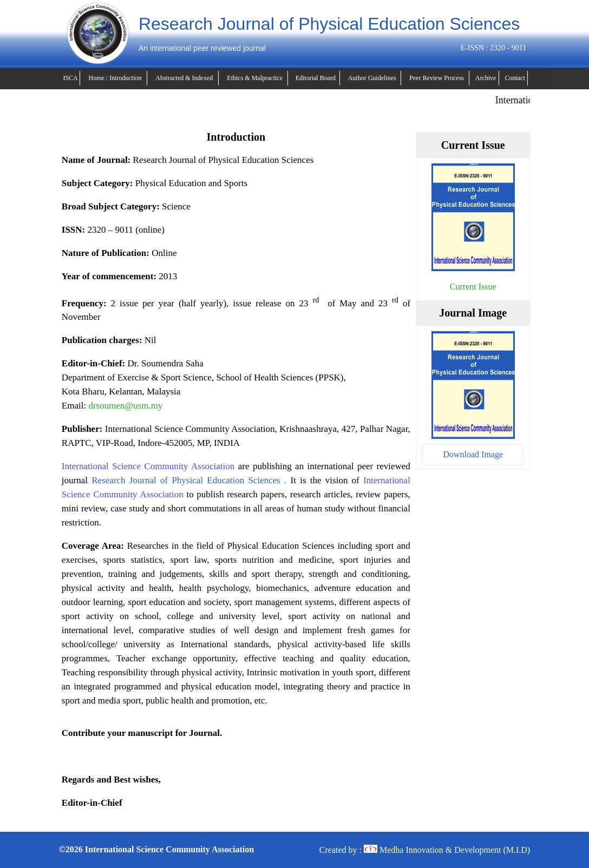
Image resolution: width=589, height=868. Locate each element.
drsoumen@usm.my (125, 406)
